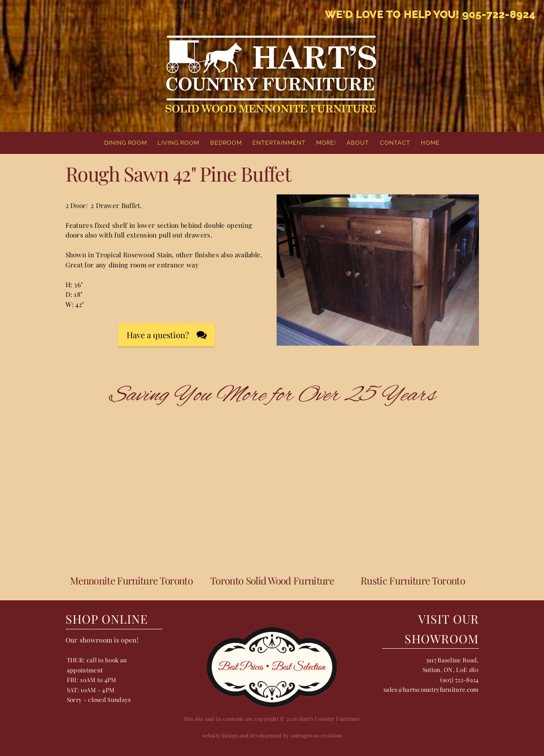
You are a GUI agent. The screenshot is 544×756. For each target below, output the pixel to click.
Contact (395, 143)
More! (326, 143)
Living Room (178, 143)
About (358, 143)
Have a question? (158, 335)
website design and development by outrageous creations (272, 735)
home (430, 143)
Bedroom (226, 143)
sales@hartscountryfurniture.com (431, 689)
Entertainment (279, 143)
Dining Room (126, 143)
